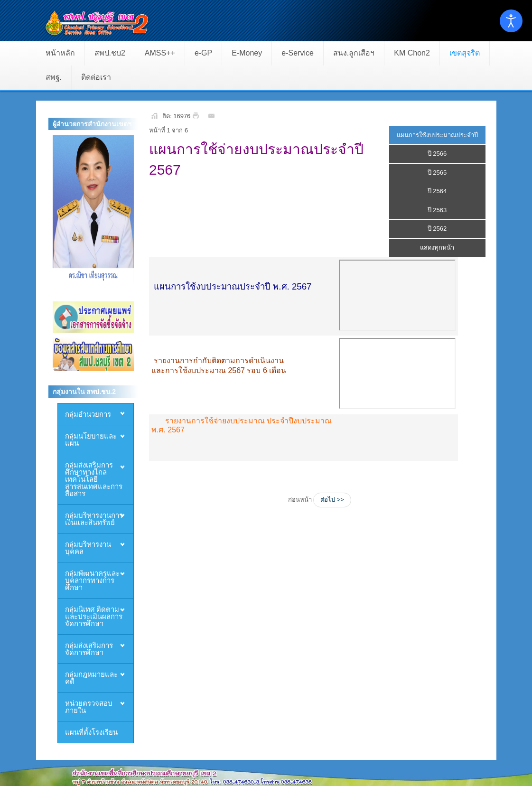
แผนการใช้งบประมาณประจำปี (437, 135)
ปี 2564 (437, 191)
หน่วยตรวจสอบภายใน (89, 706)
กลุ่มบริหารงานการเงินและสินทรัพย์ (94, 519)
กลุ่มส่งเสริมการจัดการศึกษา (89, 649)
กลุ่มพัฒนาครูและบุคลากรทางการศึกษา (92, 580)
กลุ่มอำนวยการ (88, 414)
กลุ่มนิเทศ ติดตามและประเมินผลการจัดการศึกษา (94, 616)
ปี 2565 (437, 173)
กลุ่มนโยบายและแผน (91, 439)
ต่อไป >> (332, 500)
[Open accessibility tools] (511, 21)
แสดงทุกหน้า (437, 248)
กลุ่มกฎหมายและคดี (91, 678)
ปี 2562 (437, 229)
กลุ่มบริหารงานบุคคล (88, 547)
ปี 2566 (437, 154)
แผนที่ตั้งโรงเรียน (91, 732)
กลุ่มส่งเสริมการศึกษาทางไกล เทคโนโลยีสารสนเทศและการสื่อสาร (94, 479)
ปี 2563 (437, 210)
